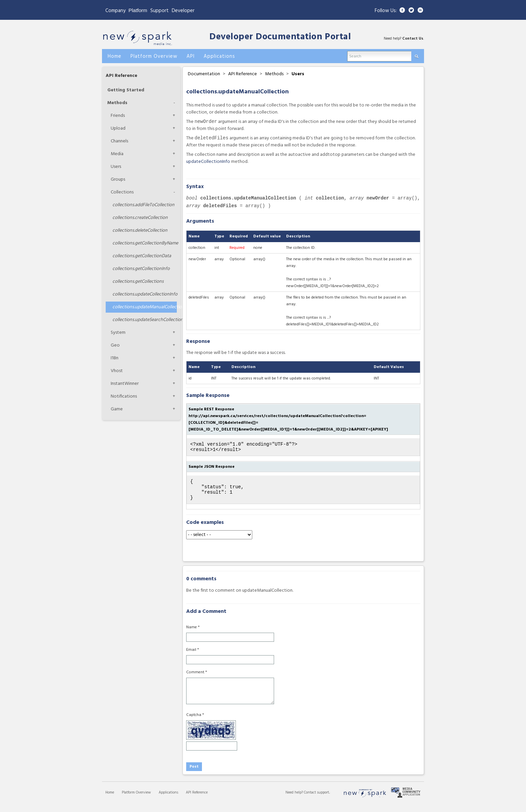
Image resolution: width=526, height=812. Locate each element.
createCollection (140, 218)
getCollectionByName (145, 243)
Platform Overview (136, 800)
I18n (115, 358)
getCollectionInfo (141, 269)
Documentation (204, 74)
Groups (118, 179)
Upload (118, 128)
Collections (122, 192)
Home (110, 800)
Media (117, 154)
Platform (138, 10)
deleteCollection (140, 231)
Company (115, 11)
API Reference (121, 76)
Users (116, 167)
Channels (119, 141)
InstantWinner (125, 384)
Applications (168, 800)
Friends (118, 116)
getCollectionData (142, 256)
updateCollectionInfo (145, 294)
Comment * (197, 680)
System (118, 333)
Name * (193, 635)
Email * (193, 657)
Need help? (295, 800)
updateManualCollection (145, 307)
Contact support (317, 800)
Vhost (117, 371)
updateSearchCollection (145, 320)
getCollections (138, 282)
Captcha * (195, 722)
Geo (115, 345)
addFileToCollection (143, 205)
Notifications (124, 396)
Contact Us (413, 39)
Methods (117, 103)
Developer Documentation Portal (280, 37)
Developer (183, 11)
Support (160, 11)
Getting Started (126, 90)
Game (117, 409)
